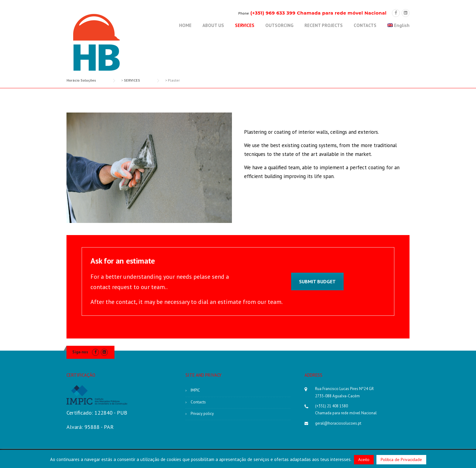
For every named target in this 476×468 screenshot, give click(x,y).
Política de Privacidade (401, 460)
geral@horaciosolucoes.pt (338, 423)
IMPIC (195, 390)
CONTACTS (365, 25)
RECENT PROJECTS (324, 25)
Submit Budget (317, 281)
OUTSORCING (279, 25)
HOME (185, 25)
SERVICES (245, 25)
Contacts (198, 402)
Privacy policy (202, 414)
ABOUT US (213, 25)
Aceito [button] (364, 460)
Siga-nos (80, 352)
